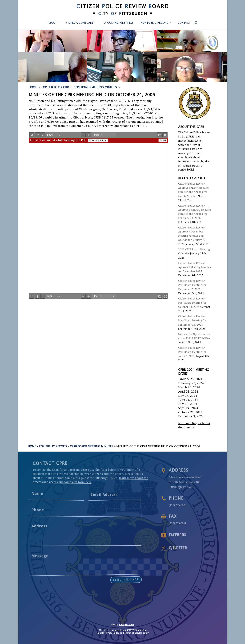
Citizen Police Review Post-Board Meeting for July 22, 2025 (192, 352)
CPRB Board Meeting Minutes (92, 447)
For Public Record (155, 23)
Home (32, 447)
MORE (191, 170)
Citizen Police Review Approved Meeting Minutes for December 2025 (195, 267)
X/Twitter (189, 548)
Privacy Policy (112, 633)
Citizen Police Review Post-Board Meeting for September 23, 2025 (192, 321)
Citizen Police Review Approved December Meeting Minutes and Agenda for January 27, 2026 (192, 236)
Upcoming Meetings (119, 23)
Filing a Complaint (80, 23)
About (52, 23)
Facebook (189, 535)
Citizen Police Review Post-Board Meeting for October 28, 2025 (192, 303)
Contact (184, 23)
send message (92, 574)
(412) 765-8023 (189, 505)
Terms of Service (133, 633)
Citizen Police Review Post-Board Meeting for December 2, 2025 (192, 285)
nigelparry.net (126, 625)
